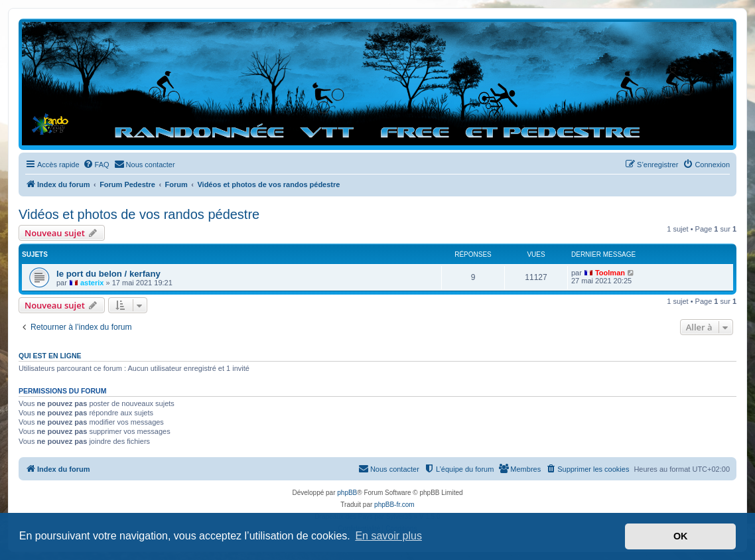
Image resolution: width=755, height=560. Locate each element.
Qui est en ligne (50, 356)
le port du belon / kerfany (108, 274)
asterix (92, 283)
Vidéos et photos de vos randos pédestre (139, 214)
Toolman (610, 273)
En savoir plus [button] (388, 536)
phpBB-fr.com (394, 505)
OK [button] (681, 536)
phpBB (347, 493)
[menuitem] (96, 165)
